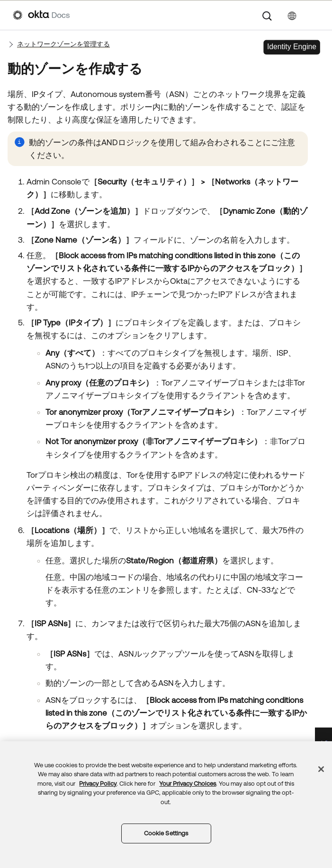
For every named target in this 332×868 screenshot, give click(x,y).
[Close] (321, 769)
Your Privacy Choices (188, 784)
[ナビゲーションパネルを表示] (314, 15)
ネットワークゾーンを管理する (63, 44)
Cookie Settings (166, 833)
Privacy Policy (98, 784)
